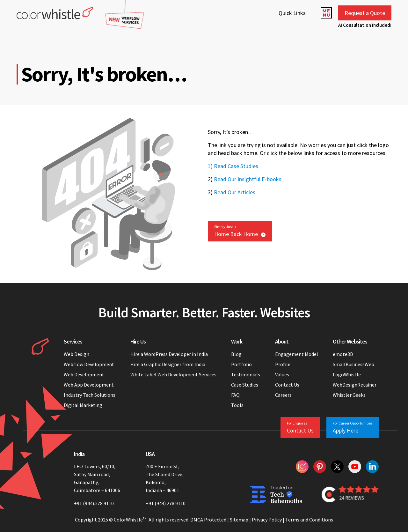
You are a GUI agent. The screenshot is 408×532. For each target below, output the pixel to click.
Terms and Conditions (309, 520)
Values (282, 374)
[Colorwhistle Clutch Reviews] (350, 495)
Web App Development (89, 385)
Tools (237, 405)
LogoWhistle (347, 374)
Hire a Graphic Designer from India (168, 364)
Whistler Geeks (349, 395)
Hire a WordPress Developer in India (170, 354)
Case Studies (245, 385)
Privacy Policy (267, 520)
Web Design (76, 354)
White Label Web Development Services (173, 374)
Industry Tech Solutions (90, 395)
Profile (283, 364)
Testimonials (246, 374)
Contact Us (287, 385)
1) (210, 166)
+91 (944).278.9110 (94, 503)
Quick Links (292, 13)
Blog (236, 354)
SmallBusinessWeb (353, 364)
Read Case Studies (236, 166)
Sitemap (239, 520)
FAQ (235, 395)
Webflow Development (89, 364)
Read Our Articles (235, 192)
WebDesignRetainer (355, 385)
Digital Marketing (83, 405)
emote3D (343, 354)
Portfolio (241, 364)
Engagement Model (297, 354)
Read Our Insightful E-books (248, 179)
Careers (283, 395)
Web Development (84, 374)
